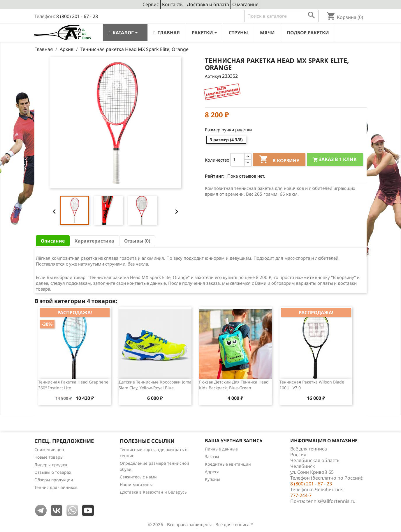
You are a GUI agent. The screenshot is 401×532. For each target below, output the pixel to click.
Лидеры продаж (51, 465)
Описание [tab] (53, 241)
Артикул (213, 76)
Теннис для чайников (56, 487)
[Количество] (238, 160)
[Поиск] (281, 16)
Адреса (212, 472)
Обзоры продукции (54, 480)
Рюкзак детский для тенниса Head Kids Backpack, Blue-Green (234, 385)
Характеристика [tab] (94, 241)
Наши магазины (136, 484)
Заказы (212, 456)
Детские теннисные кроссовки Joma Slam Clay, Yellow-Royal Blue (155, 385)
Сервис (151, 4)
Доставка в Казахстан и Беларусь (153, 492)
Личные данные (221, 449)
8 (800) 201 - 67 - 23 (77, 16)
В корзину (279, 160)
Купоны (212, 479)
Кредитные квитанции (228, 464)
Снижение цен (49, 449)
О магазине (245, 4)
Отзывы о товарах (53, 472)
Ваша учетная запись (234, 441)
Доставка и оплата (208, 4)
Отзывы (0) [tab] (137, 241)
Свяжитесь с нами (138, 477)
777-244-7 (301, 495)
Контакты (173, 4)
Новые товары (49, 457)
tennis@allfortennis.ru (331, 501)
